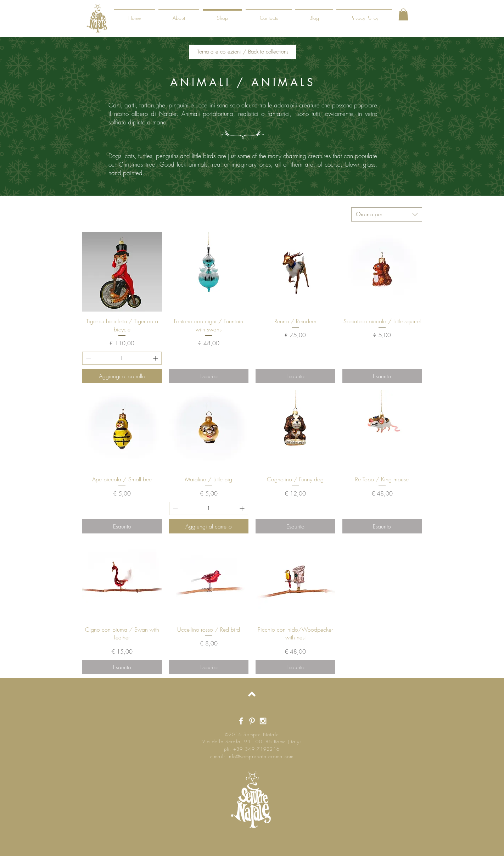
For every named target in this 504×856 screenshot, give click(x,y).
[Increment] (156, 358)
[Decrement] (88, 358)
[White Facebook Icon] (241, 721)
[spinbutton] (122, 358)
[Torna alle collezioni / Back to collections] (243, 52)
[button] (403, 14)
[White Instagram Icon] (263, 721)
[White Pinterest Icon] (252, 721)
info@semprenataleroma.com (261, 756)
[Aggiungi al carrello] (122, 376)
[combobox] (387, 214)
